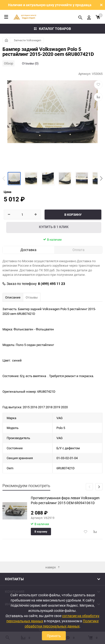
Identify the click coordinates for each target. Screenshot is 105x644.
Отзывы (32, 297)
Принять (54, 636)
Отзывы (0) (30, 63)
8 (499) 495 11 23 (52, 284)
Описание (13, 297)
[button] (101, 178)
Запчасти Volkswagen (27, 40)
